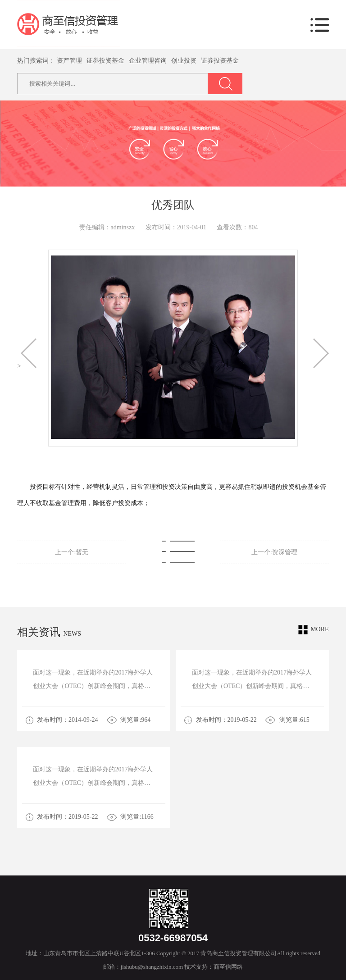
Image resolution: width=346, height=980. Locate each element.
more (313, 630)
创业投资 (184, 61)
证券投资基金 (105, 61)
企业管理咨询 (148, 61)
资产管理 (69, 61)
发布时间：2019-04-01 (176, 227)
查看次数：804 (237, 227)
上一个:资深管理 (274, 552)
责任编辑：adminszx (107, 227)
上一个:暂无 (72, 552)
